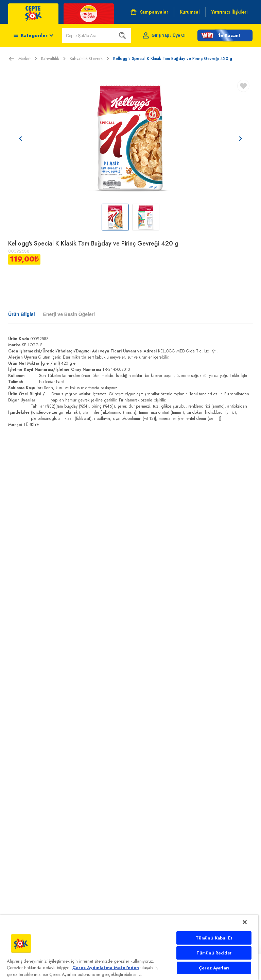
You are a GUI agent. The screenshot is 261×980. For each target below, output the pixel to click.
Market (28, 59)
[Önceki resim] (20, 139)
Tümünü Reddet (214, 953)
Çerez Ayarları (214, 968)
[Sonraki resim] (241, 139)
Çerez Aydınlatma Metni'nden (106, 968)
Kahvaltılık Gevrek (89, 59)
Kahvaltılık (53, 59)
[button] (225, 35)
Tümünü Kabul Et (214, 938)
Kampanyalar (149, 12)
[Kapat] (245, 922)
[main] (129, 947)
